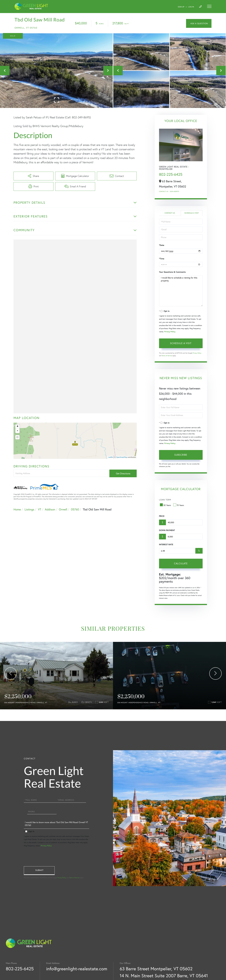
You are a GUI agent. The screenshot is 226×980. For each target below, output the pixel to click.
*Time (162, 259)
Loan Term (165, 500)
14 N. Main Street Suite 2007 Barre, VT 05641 (164, 976)
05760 (75, 509)
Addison (50, 509)
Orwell (63, 509)
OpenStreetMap (122, 457)
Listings (29, 509)
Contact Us (164, 191)
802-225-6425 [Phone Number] (20, 969)
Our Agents (174, 191)
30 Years (166, 505)
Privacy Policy (170, 332)
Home (17, 509)
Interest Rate (166, 544)
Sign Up (181, 7)
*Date (162, 245)
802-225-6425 (171, 174)
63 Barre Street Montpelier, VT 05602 (156, 969)
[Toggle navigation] (209, 6)
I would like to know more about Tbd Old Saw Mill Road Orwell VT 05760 (56, 824)
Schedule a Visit (192, 213)
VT (40, 509)
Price (162, 516)
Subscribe (181, 455)
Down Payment (167, 530)
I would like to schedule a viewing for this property (181, 291)
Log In (191, 7)
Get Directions (123, 473)
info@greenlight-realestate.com (77, 969)
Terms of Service (167, 356)
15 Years (179, 505)
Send (39, 871)
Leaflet (111, 457)
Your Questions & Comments (172, 272)
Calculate (181, 563)
